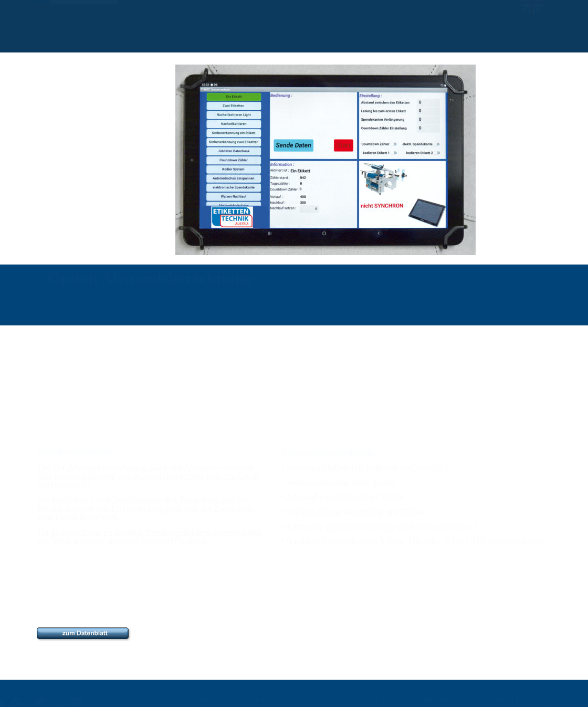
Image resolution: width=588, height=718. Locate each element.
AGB (472, 698)
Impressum (437, 698)
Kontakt (396, 698)
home (527, 698)
